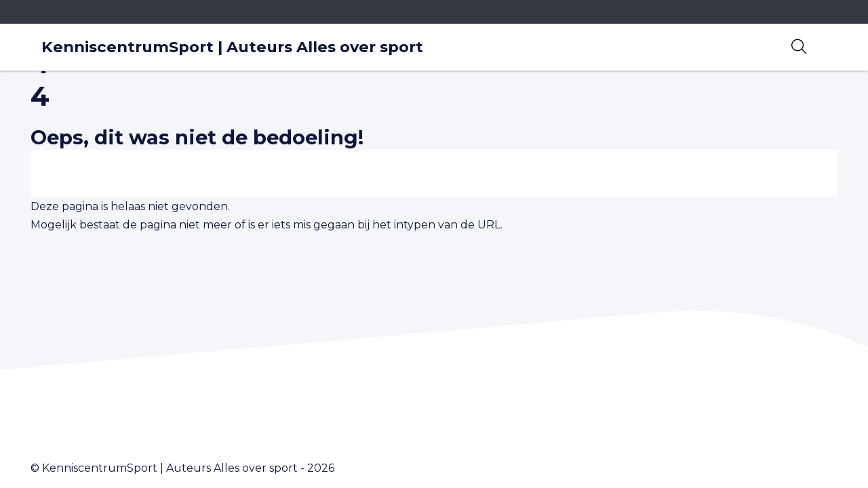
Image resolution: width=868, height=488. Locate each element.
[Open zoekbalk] (799, 47)
